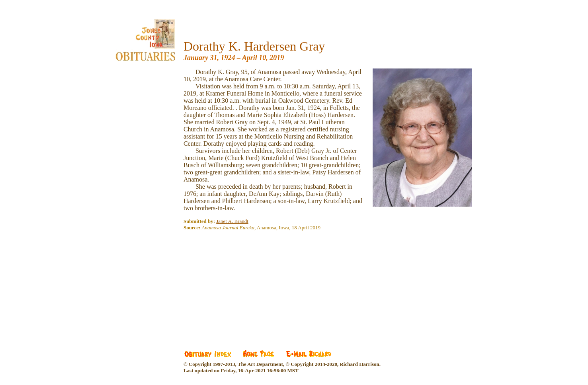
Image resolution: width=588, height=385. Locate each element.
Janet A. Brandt (232, 221)
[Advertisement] (243, 285)
